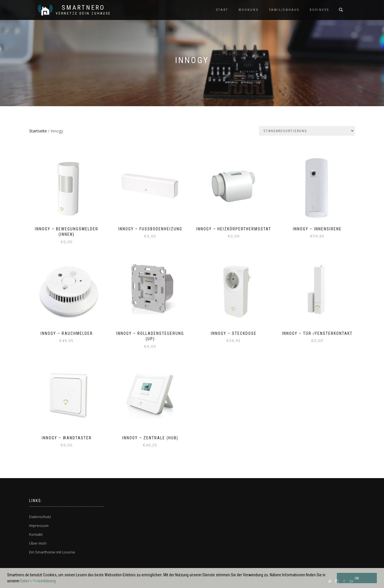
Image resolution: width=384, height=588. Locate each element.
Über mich (38, 543)
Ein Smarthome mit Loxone (52, 552)
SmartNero (83, 8)
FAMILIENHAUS (284, 10)
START (222, 10)
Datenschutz (40, 517)
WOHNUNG (249, 10)
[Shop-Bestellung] (307, 131)
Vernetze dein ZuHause (83, 13)
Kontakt (36, 534)
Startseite (38, 131)
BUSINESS (319, 10)
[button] (58, 581)
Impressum (39, 525)
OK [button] (357, 578)
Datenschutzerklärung (38, 581)
